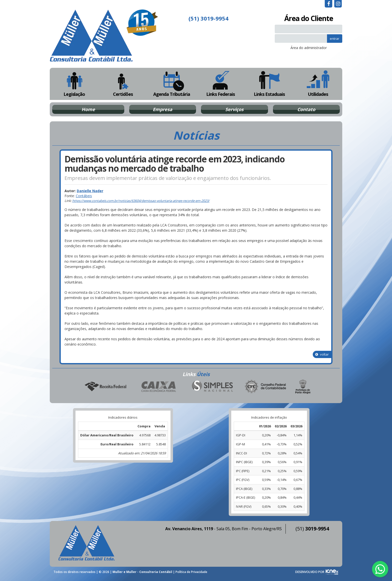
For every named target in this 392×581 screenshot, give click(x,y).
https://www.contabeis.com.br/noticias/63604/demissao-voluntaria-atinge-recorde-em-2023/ (141, 201)
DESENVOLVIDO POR (310, 572)
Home (88, 109)
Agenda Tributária (172, 84)
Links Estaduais (269, 84)
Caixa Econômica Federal (159, 387)
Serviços (234, 109)
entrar (334, 39)
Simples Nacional (212, 387)
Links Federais (220, 84)
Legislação (74, 84)
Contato (306, 109)
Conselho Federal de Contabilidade (266, 387)
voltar (322, 354)
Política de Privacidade (191, 572)
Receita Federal (105, 387)
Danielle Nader (90, 191)
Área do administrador (309, 48)
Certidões (123, 84)
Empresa (162, 109)
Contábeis (84, 196)
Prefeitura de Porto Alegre (303, 387)
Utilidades (318, 84)
